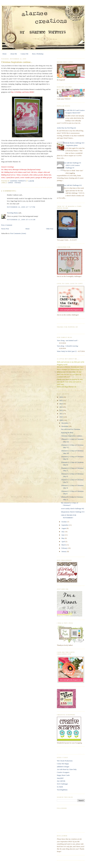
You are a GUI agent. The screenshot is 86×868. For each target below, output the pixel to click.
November (65, 426)
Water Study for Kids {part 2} (67, 351)
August (64, 528)
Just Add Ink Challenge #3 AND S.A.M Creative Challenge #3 (72, 165)
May (63, 538)
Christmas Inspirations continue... (72, 436)
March (64, 545)
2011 (61, 414)
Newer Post (5, 229)
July (63, 532)
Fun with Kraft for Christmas (71, 429)
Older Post (50, 229)
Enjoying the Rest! (67, 433)
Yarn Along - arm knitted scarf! (67, 340)
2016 (61, 397)
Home (5, 54)
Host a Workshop (38, 54)
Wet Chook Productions (65, 761)
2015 (61, 400)
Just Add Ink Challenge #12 (73, 185)
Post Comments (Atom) (18, 233)
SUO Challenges (62, 784)
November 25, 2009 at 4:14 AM (21, 220)
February (65, 548)
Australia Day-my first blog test (65, 128)
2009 (61, 420)
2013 (61, 407)
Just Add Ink (61, 781)
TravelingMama (62, 790)
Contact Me (24, 54)
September (65, 525)
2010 (61, 417)
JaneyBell (60, 778)
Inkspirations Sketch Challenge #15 (73, 512)
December (65, 423)
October (64, 522)
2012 (61, 410)
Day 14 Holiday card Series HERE (22, 92)
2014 (61, 404)
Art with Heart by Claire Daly (67, 769)
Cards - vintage (14, 183)
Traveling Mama (12, 213)
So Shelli (60, 787)
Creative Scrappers (63, 772)
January (64, 551)
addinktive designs (63, 767)
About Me (14, 54)
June (63, 535)
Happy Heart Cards (63, 775)
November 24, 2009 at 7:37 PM (21, 207)
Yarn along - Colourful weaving (67, 346)
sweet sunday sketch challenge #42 (72, 508)
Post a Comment (7, 225)
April (63, 542)
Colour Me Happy (63, 764)
